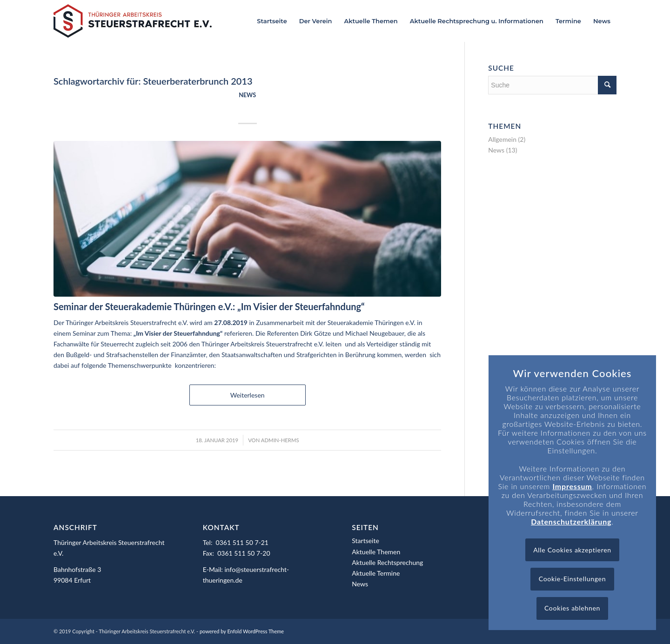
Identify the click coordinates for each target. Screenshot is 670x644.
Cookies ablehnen (572, 608)
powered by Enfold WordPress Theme (242, 631)
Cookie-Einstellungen (572, 579)
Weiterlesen (248, 395)
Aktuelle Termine (376, 573)
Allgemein (502, 139)
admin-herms (280, 440)
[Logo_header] (133, 21)
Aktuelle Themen (376, 552)
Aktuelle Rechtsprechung (387, 562)
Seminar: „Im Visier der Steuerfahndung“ (248, 106)
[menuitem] (272, 21)
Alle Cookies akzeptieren (572, 550)
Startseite (365, 541)
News (247, 95)
